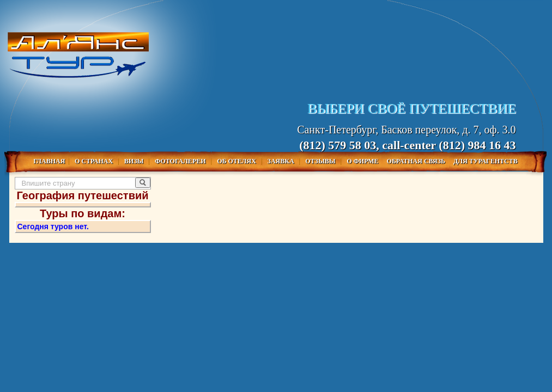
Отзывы (321, 161)
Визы (135, 161)
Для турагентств (486, 161)
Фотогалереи (181, 161)
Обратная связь (417, 161)
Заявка (282, 161)
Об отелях (237, 161)
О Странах (95, 161)
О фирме (363, 161)
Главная (49, 161)
